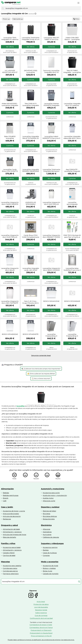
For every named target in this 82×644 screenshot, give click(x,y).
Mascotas (5, 562)
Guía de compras (41, 615)
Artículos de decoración (12, 516)
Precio (6, 19)
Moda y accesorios (50, 562)
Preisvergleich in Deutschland (41, 633)
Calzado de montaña (51, 574)
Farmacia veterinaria (11, 574)
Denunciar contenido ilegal (41, 355)
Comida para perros (10, 571)
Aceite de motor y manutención (55, 495)
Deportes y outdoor (50, 507)
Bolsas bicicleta (49, 519)
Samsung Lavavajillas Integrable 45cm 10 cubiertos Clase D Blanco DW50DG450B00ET (51, 71)
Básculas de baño (10, 537)
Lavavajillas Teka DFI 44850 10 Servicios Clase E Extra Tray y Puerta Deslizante (51, 39)
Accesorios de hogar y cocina (14, 511)
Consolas (46, 555)
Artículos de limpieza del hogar (15, 535)
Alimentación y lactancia (12, 532)
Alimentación (7, 489)
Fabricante (18, 19)
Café (5, 501)
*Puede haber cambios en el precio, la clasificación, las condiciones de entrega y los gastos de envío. (41, 640)
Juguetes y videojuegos (52, 543)
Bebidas (6, 493)
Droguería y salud (9, 525)
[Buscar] (3, 8)
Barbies (46, 550)
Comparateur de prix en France (41, 627)
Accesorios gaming (50, 547)
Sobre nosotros (41, 613)
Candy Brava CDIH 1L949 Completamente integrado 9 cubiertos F (31, 236)
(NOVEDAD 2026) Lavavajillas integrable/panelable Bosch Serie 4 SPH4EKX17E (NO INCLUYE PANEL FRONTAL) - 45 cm (31, 71)
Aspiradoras (47, 532)
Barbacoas (7, 519)
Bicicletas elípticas (50, 516)
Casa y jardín (7, 507)
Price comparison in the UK (41, 636)
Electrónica (46, 525)
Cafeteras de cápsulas (51, 537)
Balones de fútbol (49, 511)
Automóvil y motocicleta (53, 489)
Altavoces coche (49, 501)
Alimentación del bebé (11, 529)
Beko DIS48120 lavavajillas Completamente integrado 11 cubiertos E (10, 137)
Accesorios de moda (51, 566)
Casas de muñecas (50, 553)
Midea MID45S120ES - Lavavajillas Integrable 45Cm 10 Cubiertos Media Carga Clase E (10, 105)
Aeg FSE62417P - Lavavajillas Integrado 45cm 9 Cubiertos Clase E (72, 170)
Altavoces (47, 529)
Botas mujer (48, 571)
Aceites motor (48, 498)
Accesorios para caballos (12, 566)
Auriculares (47, 535)
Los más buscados (41, 607)
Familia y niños (8, 543)
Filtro (76, 19)
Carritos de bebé (9, 555)
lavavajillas (21, 406)
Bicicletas (47, 514)
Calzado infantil (9, 553)
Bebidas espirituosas (11, 495)
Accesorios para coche (51, 493)
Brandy (6, 498)
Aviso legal (41, 602)
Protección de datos (41, 604)
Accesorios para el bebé (12, 547)
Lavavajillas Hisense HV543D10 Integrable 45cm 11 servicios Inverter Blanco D (51, 105)
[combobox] (43, 8)
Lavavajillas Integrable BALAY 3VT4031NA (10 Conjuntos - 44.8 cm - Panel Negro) (31, 137)
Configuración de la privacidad (41, 618)
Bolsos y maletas (49, 568)
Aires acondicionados (11, 514)
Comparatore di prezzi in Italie (41, 625)
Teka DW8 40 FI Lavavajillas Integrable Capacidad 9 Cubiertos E (31, 105)
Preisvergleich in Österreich (41, 630)
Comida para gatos (10, 568)
